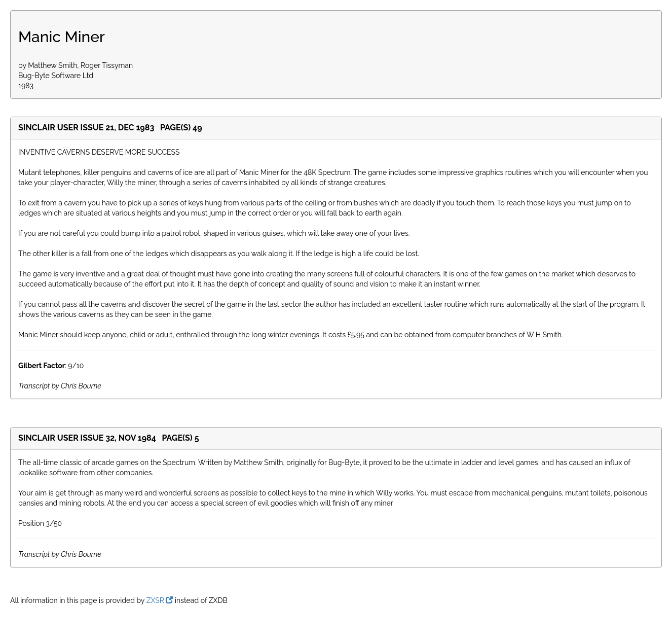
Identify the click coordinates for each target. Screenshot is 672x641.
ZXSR (160, 600)
